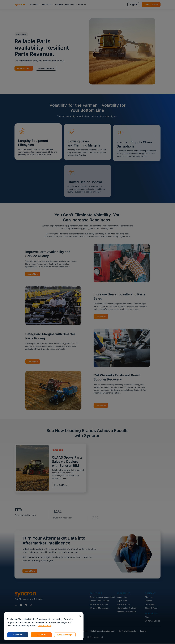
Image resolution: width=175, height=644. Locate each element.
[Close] (80, 616)
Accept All (18, 635)
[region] (44, 626)
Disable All (41, 635)
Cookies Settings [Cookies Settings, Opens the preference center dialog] (65, 635)
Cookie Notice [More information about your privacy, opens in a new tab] (44, 626)
